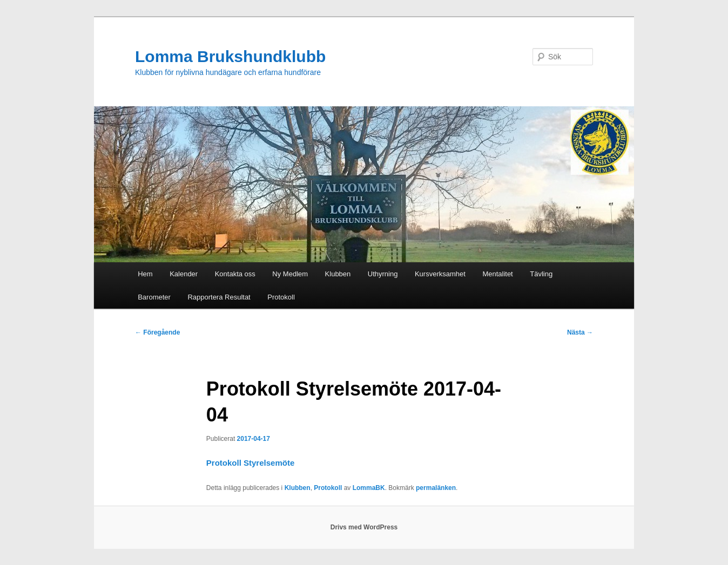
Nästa (580, 332)
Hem (145, 274)
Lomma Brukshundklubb (230, 56)
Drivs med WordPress (364, 527)
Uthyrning (383, 274)
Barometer (154, 297)
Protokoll (281, 297)
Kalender (184, 274)
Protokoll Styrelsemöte (250, 463)
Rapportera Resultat (219, 297)
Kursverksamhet (440, 274)
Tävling (541, 274)
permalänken (436, 488)
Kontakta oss (235, 274)
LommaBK (369, 488)
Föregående (157, 332)
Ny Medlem (290, 274)
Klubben (338, 274)
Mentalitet (497, 274)
